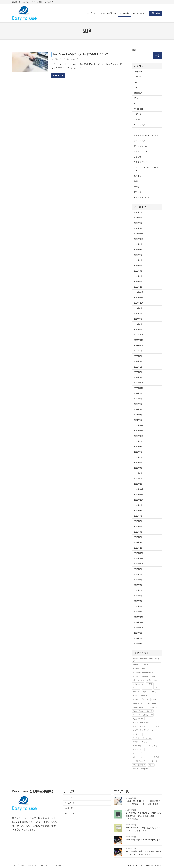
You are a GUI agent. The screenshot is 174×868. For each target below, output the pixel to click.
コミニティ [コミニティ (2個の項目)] (155, 726)
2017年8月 (138, 638)
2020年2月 (138, 479)
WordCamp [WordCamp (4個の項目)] (139, 707)
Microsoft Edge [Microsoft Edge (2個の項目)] (140, 692)
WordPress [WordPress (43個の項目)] (152, 707)
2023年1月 (138, 377)
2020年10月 (139, 436)
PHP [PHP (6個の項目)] (154, 699)
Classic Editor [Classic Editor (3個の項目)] (140, 669)
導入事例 (138, 176)
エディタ (138, 114)
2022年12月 (139, 383)
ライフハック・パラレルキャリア (146, 169)
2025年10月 (139, 239)
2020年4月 (138, 468)
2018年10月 (139, 564)
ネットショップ (140, 151)
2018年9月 (138, 569)
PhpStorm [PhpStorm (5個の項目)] (138, 703)
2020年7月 (138, 452)
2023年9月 (138, 351)
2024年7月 (138, 319)
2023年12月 (139, 335)
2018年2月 (138, 606)
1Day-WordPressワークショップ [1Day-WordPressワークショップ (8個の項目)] (146, 660)
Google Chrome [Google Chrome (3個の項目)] (149, 676)
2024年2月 (138, 330)
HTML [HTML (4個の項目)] (150, 684)
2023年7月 (138, 361)
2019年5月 (138, 527)
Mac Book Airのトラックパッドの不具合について (81, 54)
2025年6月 (138, 260)
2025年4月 (138, 271)
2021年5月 (138, 420)
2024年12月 (139, 292)
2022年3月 (138, 399)
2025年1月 (138, 287)
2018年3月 (138, 601)
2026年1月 (138, 228)
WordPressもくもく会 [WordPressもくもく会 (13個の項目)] (143, 711)
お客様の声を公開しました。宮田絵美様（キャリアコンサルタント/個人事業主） (143, 803)
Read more (58, 75)
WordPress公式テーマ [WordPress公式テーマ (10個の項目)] (143, 715)
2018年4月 (138, 596)
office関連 (138, 93)
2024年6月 (138, 324)
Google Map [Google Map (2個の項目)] (139, 680)
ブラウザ (138, 157)
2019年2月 (138, 542)
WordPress (138, 109)
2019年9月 (138, 505)
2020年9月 (138, 441)
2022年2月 (138, 404)
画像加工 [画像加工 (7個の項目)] (146, 769)
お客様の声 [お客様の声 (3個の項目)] (139, 719)
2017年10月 (139, 628)
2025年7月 (138, 255)
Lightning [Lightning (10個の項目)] (147, 688)
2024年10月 (139, 303)
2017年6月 (138, 644)
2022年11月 (139, 388)
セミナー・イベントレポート (146, 135)
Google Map (139, 72)
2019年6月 (138, 521)
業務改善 (138, 192)
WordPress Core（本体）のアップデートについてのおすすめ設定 (143, 829)
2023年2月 (138, 372)
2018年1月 (138, 612)
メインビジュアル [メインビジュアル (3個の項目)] (142, 753)
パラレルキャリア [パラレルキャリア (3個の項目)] (142, 742)
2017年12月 (139, 617)
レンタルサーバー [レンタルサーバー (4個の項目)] (142, 757)
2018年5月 (138, 590)
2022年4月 (138, 393)
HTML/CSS (139, 77)
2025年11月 (139, 234)
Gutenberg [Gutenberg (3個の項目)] (153, 680)
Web (136, 98)
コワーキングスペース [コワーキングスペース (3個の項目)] (144, 730)
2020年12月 (139, 425)
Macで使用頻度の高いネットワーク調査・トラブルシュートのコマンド (143, 853)
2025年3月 (138, 276)
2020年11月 (139, 431)
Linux (136, 82)
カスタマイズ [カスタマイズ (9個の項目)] (140, 726)
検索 (134, 50)
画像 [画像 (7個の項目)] (136, 769)
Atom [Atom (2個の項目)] (136, 665)
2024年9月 (138, 308)
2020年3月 (138, 473)
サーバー (138, 130)
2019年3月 (138, 537)
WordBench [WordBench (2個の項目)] (152, 703)
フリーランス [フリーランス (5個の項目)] (140, 746)
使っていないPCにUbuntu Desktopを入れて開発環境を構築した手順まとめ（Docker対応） (143, 816)
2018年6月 (138, 585)
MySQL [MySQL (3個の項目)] (154, 692)
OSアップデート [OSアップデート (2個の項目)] (141, 699)
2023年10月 (139, 346)
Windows (138, 104)
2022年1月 (138, 409)
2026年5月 (138, 212)
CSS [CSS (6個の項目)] (136, 676)
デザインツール (140, 146)
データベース (139, 141)
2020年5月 (138, 463)
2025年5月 (138, 266)
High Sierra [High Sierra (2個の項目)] (139, 684)
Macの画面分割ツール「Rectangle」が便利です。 (143, 841)
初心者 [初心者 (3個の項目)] (156, 757)
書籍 (136, 181)
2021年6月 (138, 415)
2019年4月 (138, 532)
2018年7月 (138, 580)
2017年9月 (138, 633)
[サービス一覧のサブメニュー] (115, 13)
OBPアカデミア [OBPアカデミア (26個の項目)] (141, 696)
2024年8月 (138, 313)
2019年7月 (138, 516)
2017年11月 (139, 622)
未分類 (137, 187)
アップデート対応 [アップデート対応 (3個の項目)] (142, 723)
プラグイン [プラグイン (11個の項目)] (139, 749)
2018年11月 (139, 558)
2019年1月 (138, 548)
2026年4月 (138, 218)
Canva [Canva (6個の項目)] (145, 665)
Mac (78, 59)
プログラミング (140, 162)
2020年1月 (138, 484)
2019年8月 (138, 511)
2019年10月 (139, 500)
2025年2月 (138, 282)
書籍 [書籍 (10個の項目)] (152, 765)
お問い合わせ (155, 13)
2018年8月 (138, 574)
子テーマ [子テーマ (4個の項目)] (154, 761)
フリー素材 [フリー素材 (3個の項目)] (155, 746)
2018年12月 (139, 553)
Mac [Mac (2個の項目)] (157, 688)
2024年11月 (139, 298)
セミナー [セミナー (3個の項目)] (138, 734)
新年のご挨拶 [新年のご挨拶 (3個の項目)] (140, 765)
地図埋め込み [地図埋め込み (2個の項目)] (140, 761)
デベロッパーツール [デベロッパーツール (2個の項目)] (143, 738)
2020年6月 (138, 457)
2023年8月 (138, 356)
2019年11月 (139, 495)
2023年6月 (138, 367)
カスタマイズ (139, 125)
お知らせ (138, 119)
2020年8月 (138, 447)
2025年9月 (138, 244)
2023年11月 (139, 340)
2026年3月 (138, 223)
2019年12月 (139, 489)
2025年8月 (138, 250)
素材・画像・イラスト (143, 197)
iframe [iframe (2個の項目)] (137, 688)
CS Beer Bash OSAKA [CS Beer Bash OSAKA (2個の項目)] (143, 672)
